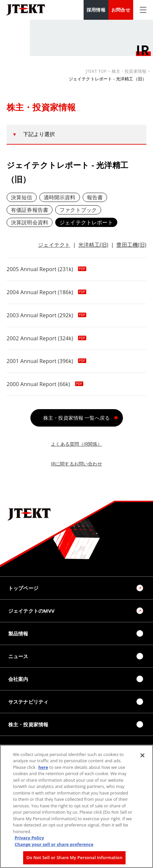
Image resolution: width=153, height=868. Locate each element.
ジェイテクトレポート (86, 222)
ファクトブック (78, 210)
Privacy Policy (29, 838)
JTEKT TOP (96, 71)
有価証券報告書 (30, 210)
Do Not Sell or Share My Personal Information (75, 857)
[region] (76, 806)
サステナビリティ (28, 702)
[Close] (142, 755)
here (43, 767)
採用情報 (96, 10)
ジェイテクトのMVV (31, 611)
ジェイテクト (54, 245)
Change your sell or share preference (54, 844)
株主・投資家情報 (129, 71)
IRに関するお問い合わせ (76, 464)
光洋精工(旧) (93, 245)
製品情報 (18, 633)
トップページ (23, 588)
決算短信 (22, 197)
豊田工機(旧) (131, 245)
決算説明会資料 (30, 222)
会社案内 (18, 679)
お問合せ (121, 10)
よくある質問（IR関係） (76, 444)
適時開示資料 (60, 197)
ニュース (18, 656)
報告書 (95, 197)
